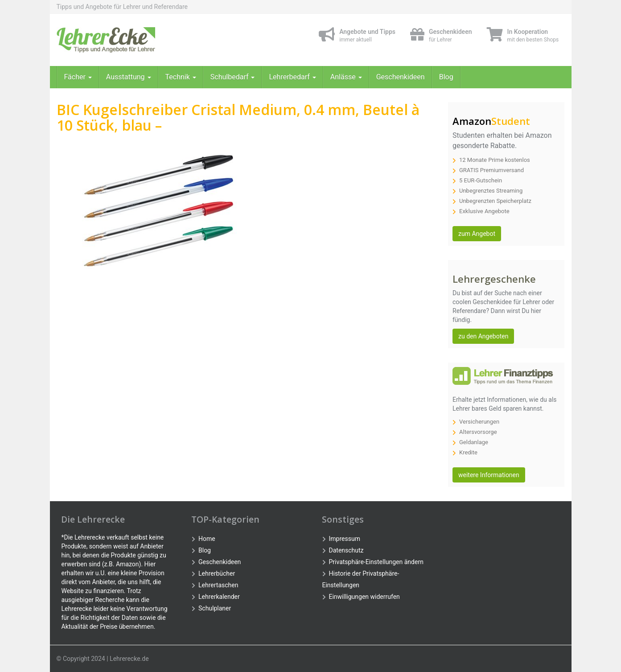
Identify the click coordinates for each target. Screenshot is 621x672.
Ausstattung (129, 77)
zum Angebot (477, 234)
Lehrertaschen (218, 585)
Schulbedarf (233, 77)
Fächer (78, 77)
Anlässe (346, 77)
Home (207, 539)
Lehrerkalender (219, 597)
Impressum (345, 539)
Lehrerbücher (217, 573)
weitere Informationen (489, 475)
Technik (181, 77)
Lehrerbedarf (292, 77)
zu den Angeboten (483, 336)
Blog (446, 77)
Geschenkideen (401, 77)
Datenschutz (346, 550)
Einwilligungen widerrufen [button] (364, 597)
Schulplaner (215, 608)
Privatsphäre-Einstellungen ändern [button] (376, 562)
